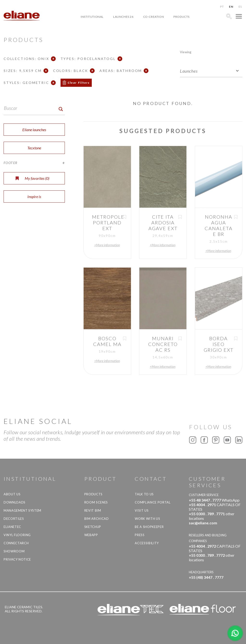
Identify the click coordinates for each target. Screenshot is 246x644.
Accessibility (147, 543)
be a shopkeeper (149, 527)
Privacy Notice (17, 559)
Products (181, 17)
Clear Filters (79, 83)
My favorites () (32, 178)
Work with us (147, 519)
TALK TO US (144, 494)
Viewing (186, 52)
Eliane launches (34, 130)
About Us (12, 494)
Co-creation (154, 17)
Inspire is (34, 196)
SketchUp (93, 527)
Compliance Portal (153, 502)
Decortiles (14, 519)
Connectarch (16, 543)
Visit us (142, 510)
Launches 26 (123, 17)
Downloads (15, 502)
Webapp (91, 535)
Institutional (92, 17)
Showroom (14, 551)
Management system (22, 510)
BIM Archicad (97, 519)
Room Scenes (96, 502)
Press (140, 535)
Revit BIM (93, 510)
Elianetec (12, 527)
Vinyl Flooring (17, 535)
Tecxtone (34, 148)
